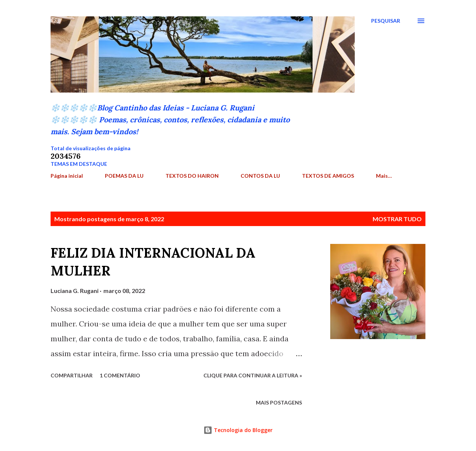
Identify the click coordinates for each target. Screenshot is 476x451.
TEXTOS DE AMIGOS (328, 176)
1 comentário (120, 375)
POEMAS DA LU (124, 176)
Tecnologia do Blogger (238, 430)
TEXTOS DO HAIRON (192, 176)
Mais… (384, 176)
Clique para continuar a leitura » (253, 375)
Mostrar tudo (397, 219)
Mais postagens (279, 402)
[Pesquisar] (386, 21)
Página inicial (67, 176)
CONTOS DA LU (260, 176)
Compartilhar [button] (72, 375)
